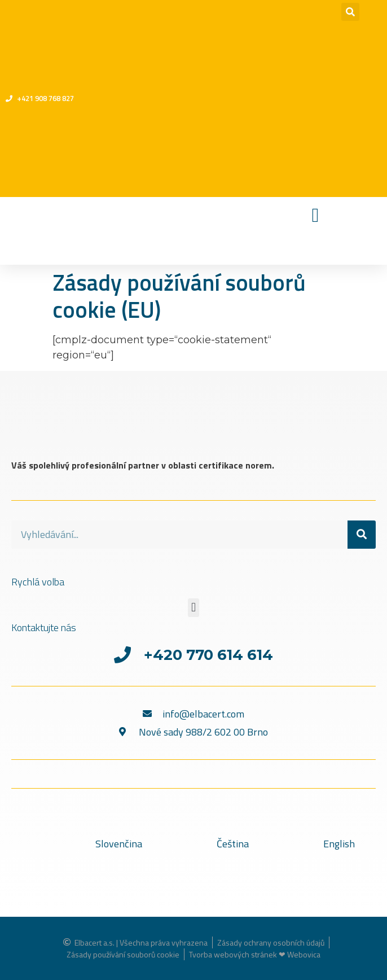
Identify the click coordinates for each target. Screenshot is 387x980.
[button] (350, 12)
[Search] (362, 535)
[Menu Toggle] (316, 215)
